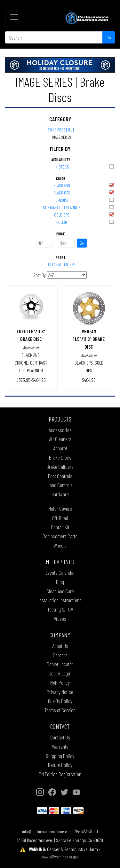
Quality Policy (60, 701)
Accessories (60, 430)
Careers (60, 655)
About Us (60, 646)
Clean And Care (60, 591)
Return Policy (60, 765)
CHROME (85, 200)
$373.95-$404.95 (31, 380)
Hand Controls (60, 485)
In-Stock (84, 166)
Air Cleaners (60, 439)
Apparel (60, 448)
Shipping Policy (60, 756)
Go (109, 37)
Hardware (60, 494)
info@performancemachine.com (47, 831)
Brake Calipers (60, 467)
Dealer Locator (60, 664)
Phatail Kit (60, 527)
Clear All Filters (62, 264)
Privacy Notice (60, 692)
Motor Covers (60, 509)
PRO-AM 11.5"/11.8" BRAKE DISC (89, 339)
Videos (60, 619)
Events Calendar (60, 572)
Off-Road (60, 518)
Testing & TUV (60, 609)
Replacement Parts (60, 536)
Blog (60, 582)
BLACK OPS (84, 192)
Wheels (60, 545)
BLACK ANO (84, 185)
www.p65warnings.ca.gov (60, 857)
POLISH (86, 222)
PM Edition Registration (60, 774)
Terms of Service (60, 710)
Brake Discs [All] (61, 130)
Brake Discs (60, 457)
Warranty (60, 746)
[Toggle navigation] (14, 17)
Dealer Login (60, 673)
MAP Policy (60, 683)
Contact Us (60, 737)
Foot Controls (60, 476)
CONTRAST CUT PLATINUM (79, 207)
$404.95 (89, 380)
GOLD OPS (84, 214)
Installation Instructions (60, 600)
